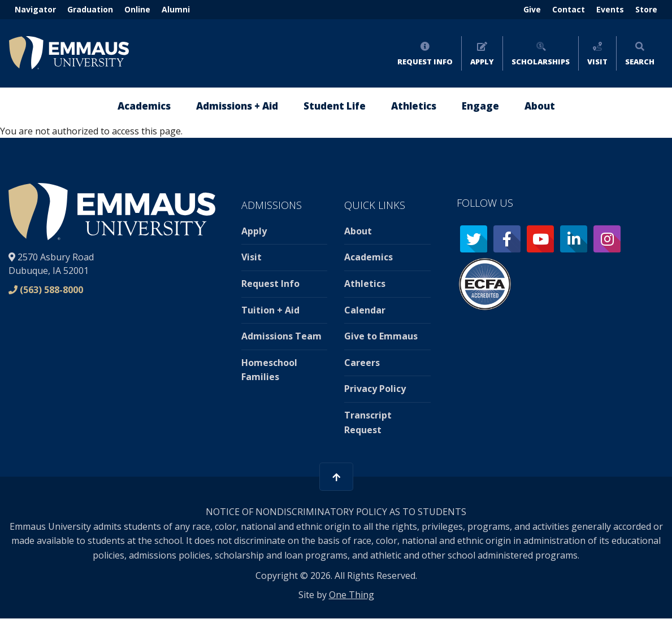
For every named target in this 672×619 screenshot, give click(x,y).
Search (640, 62)
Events (610, 9)
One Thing (352, 595)
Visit (597, 62)
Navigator (35, 9)
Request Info (425, 62)
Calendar (365, 310)
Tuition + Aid (270, 310)
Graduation (90, 9)
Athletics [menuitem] (414, 106)
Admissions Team (281, 336)
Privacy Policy (375, 389)
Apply (482, 62)
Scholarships (541, 62)
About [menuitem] (540, 106)
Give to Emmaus (381, 336)
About (358, 231)
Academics (368, 257)
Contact (569, 9)
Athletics (365, 284)
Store (646, 9)
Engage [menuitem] (480, 106)
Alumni (176, 9)
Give (532, 9)
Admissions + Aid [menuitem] (237, 106)
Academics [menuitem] (144, 106)
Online (137, 9)
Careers (362, 363)
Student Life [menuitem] (335, 106)
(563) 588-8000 (51, 290)
